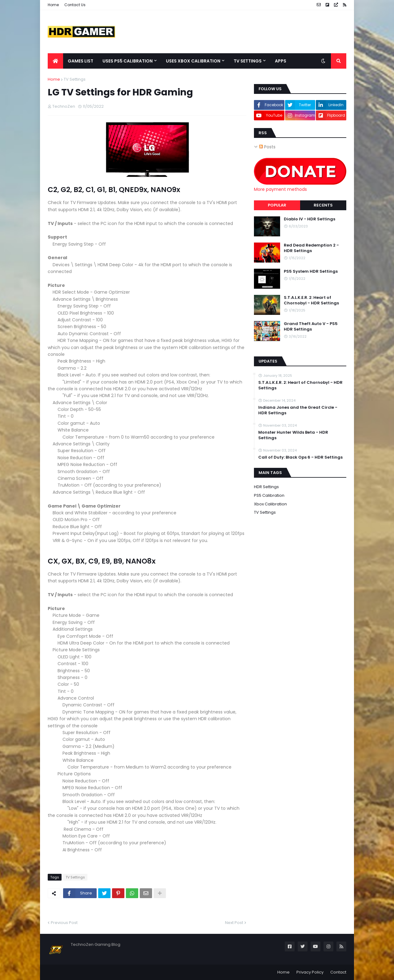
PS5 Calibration (269, 495)
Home (53, 5)
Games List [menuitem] (80, 61)
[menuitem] (55, 61)
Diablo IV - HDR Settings (310, 219)
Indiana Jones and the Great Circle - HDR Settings (298, 410)
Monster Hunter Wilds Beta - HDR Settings (293, 435)
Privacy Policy (310, 972)
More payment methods (280, 189)
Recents (323, 205)
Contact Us (75, 5)
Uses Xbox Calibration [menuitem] (193, 61)
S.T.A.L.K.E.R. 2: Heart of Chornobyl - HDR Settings (311, 300)
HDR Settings (266, 487)
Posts (267, 147)
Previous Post (64, 923)
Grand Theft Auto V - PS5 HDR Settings (311, 327)
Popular (277, 205)
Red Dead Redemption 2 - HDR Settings (311, 248)
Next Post (234, 923)
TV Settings (75, 79)
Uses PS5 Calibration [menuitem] (128, 61)
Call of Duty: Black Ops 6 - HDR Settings (300, 457)
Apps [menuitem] (281, 61)
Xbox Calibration (270, 504)
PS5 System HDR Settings (311, 271)
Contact (338, 972)
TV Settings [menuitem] (248, 61)
